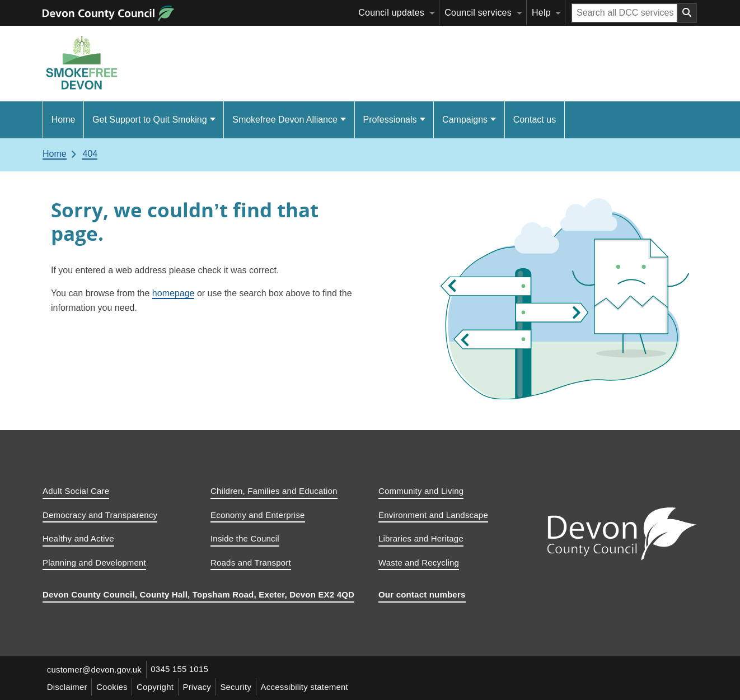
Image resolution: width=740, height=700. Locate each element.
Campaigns (465, 120)
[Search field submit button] (687, 13)
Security (237, 687)
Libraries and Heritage (421, 538)
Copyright (156, 687)
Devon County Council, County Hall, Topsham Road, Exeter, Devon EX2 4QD (198, 594)
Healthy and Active (78, 538)
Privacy (198, 687)
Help (541, 13)
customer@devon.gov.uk (94, 669)
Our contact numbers (422, 594)
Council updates (391, 13)
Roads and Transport (251, 563)
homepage (174, 293)
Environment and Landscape (433, 515)
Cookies (113, 687)
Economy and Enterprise (258, 515)
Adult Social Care (76, 491)
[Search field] (624, 13)
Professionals (390, 120)
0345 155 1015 (180, 669)
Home (64, 120)
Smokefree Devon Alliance (285, 120)
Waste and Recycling (419, 563)
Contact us (535, 120)
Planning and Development (94, 563)
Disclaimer (67, 687)
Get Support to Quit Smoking (150, 120)
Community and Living (421, 491)
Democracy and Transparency (100, 515)
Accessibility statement (306, 687)
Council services (478, 13)
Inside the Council (245, 538)
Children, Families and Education (274, 491)
